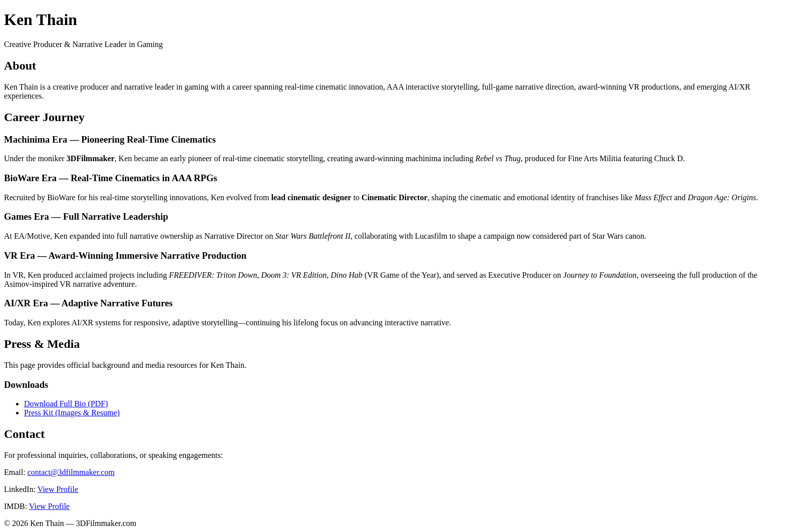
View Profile (58, 489)
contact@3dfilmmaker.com (71, 472)
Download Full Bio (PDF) (66, 404)
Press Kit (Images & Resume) (72, 413)
